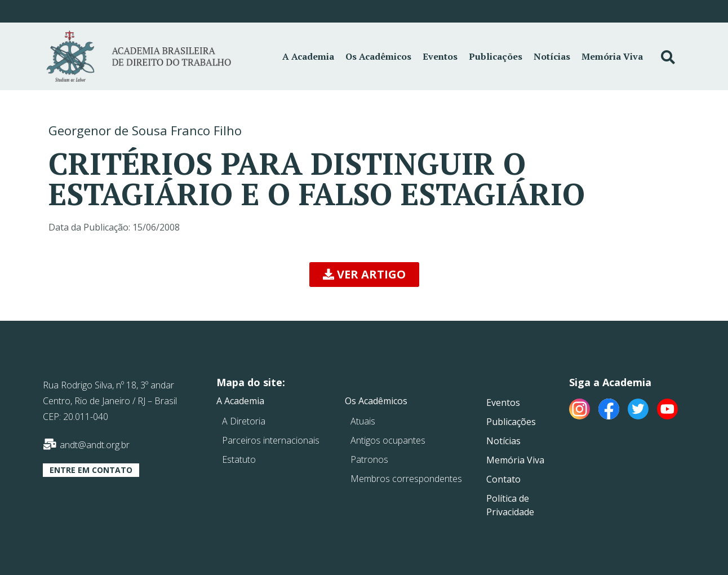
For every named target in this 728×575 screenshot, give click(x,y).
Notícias (552, 56)
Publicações (496, 56)
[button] (364, 275)
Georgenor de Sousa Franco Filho (145, 130)
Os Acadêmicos (378, 56)
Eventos (440, 56)
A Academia (308, 56)
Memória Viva (612, 56)
